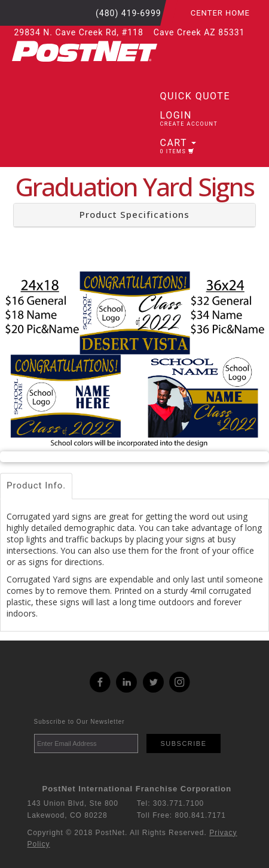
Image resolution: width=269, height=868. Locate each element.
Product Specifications (134, 214)
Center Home (220, 13)
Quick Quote (195, 96)
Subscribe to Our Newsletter (80, 722)
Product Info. (36, 485)
